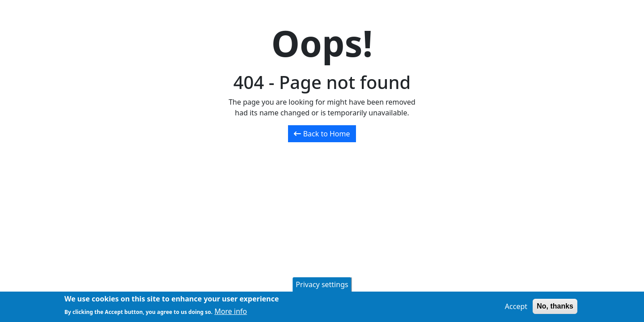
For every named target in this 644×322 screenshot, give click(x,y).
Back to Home (322, 134)
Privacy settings (322, 286)
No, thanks (555, 307)
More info (231, 313)
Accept (516, 308)
